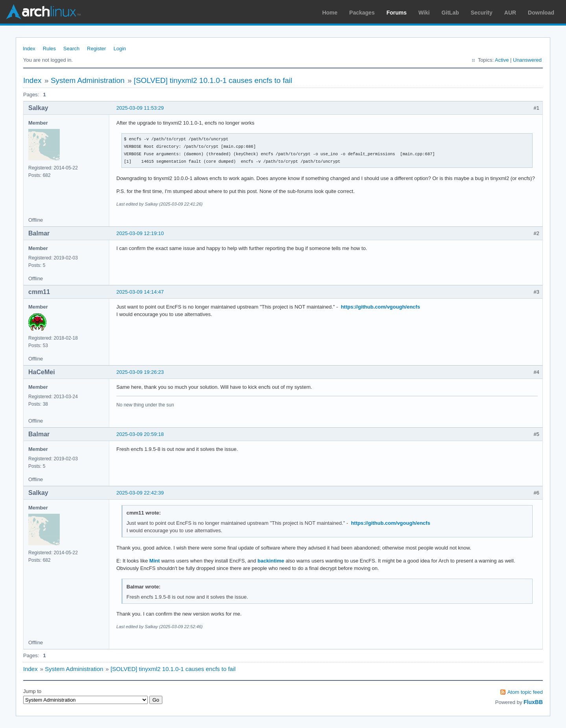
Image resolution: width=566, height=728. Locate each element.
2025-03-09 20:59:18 (140, 434)
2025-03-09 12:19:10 (140, 233)
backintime (271, 561)
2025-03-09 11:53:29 (140, 108)
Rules (49, 49)
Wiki (424, 13)
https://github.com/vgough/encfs (380, 307)
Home (330, 13)
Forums (396, 13)
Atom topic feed (525, 692)
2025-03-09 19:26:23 (140, 372)
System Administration (88, 80)
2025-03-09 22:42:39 (140, 493)
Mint (155, 561)
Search (71, 49)
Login (120, 49)
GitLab (450, 13)
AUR (510, 13)
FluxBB (533, 702)
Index (29, 49)
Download (541, 13)
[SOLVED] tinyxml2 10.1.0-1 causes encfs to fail (213, 80)
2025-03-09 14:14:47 (140, 292)
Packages (362, 13)
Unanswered (527, 60)
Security (482, 13)
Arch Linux (43, 12)
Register (96, 49)
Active (502, 60)
